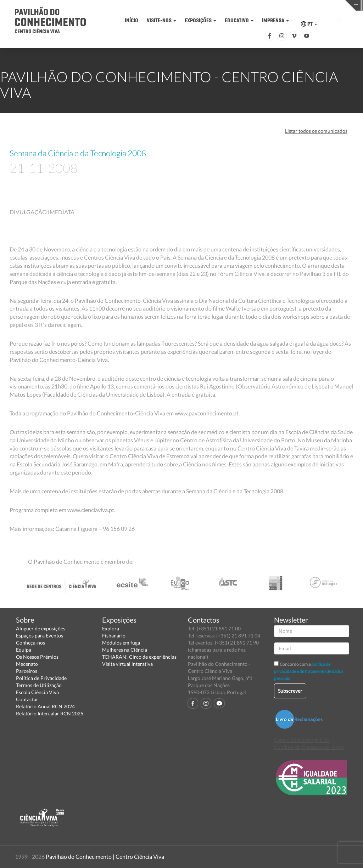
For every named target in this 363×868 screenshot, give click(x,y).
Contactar (27, 699)
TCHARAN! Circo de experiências (139, 657)
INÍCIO (132, 20)
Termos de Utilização (39, 685)
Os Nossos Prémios (37, 657)
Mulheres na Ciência (125, 650)
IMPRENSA (275, 20)
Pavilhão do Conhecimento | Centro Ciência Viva (105, 856)
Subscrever (290, 691)
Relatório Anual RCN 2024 (45, 706)
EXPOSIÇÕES (200, 20)
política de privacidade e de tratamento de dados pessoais (309, 671)
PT (309, 24)
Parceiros (27, 671)
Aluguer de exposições (41, 628)
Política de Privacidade (41, 678)
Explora (111, 628)
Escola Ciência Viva (37, 692)
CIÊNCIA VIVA (266, 5)
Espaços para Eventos (40, 636)
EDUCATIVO (239, 20)
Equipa (24, 650)
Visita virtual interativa (127, 664)
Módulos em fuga (121, 643)
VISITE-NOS (161, 20)
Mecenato (27, 664)
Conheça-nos (30, 643)
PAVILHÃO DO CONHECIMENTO (188, 5)
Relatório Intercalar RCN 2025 (50, 713)
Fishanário (114, 636)
